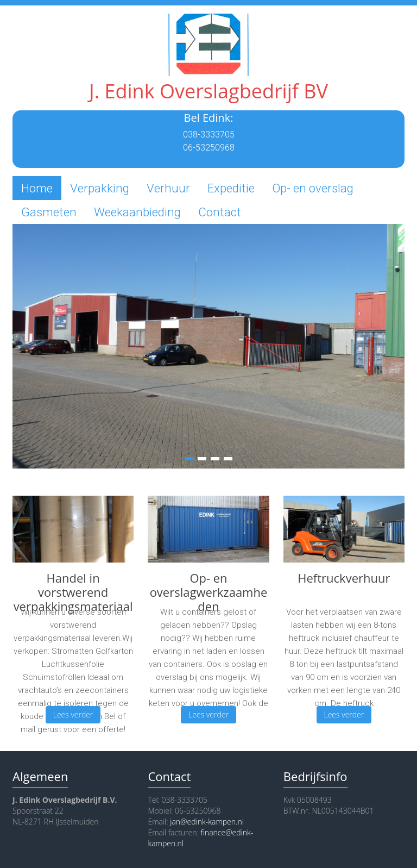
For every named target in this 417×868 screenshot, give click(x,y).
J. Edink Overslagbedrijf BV (208, 91)
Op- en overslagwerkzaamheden (209, 592)
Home (37, 188)
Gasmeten (49, 212)
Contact (220, 212)
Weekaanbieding (137, 212)
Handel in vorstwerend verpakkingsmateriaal (73, 592)
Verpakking (100, 188)
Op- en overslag (313, 188)
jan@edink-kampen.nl (207, 822)
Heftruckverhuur (344, 578)
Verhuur (168, 188)
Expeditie (231, 188)
